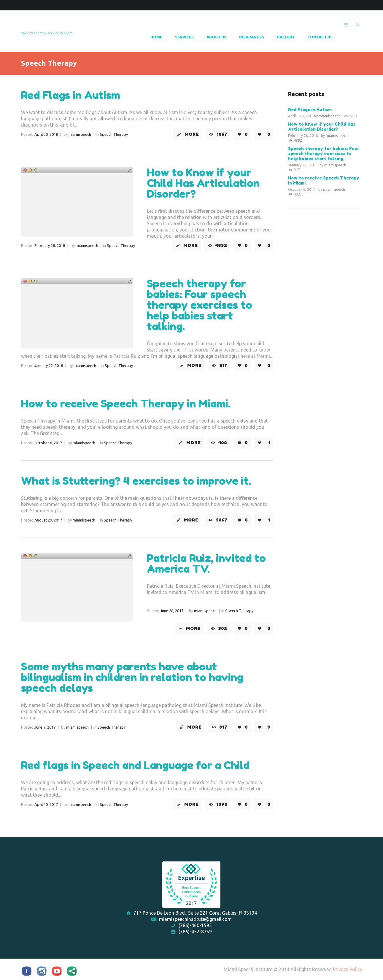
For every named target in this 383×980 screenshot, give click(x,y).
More (192, 134)
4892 (221, 245)
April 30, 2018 (46, 134)
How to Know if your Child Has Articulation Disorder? (203, 183)
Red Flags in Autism (71, 95)
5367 (222, 520)
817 (223, 365)
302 (223, 628)
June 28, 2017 (172, 611)
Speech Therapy (114, 134)
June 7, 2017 (45, 727)
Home (156, 37)
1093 (222, 804)
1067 (222, 134)
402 (223, 443)
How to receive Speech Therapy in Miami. (126, 403)
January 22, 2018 (49, 365)
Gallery (286, 37)
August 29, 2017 (48, 520)
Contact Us (320, 37)
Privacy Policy (348, 969)
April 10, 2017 (46, 804)
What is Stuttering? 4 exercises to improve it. (136, 481)
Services (184, 37)
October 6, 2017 (48, 443)
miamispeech (80, 134)
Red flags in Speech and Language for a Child (135, 765)
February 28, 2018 (50, 245)
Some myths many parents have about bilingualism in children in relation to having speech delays (132, 677)
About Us (216, 37)
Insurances (252, 37)
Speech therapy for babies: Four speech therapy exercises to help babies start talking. (200, 305)
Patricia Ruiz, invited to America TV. (206, 563)
